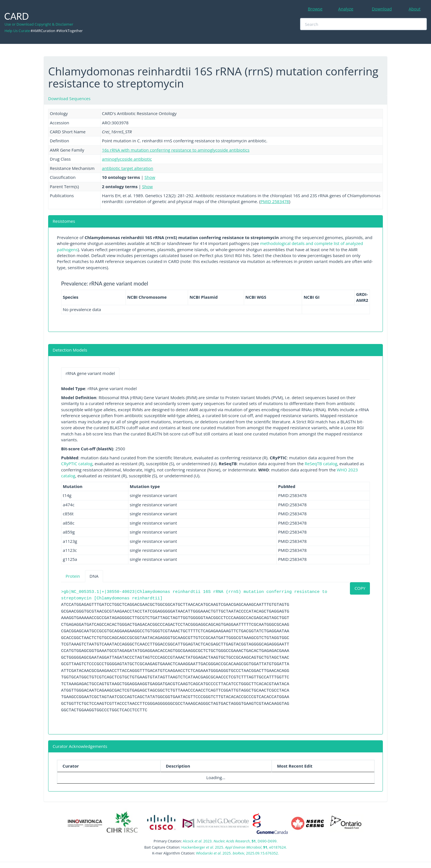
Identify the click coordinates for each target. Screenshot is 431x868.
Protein (73, 576)
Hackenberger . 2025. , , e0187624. (234, 847)
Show (150, 177)
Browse (315, 9)
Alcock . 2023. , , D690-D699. (230, 841)
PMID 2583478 (275, 201)
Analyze (346, 9)
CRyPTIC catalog (77, 464)
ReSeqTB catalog (321, 464)
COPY (360, 588)
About (415, 9)
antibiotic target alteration (128, 168)
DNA (94, 576)
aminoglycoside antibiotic (127, 159)
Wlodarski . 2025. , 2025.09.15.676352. (237, 853)
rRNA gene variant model (90, 373)
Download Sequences (69, 98)
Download (382, 9)
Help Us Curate (17, 31)
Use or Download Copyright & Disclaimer (39, 24)
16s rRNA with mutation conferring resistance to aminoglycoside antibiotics (176, 150)
